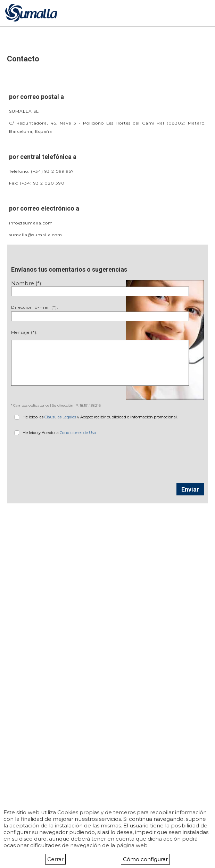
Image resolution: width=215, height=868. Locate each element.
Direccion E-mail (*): (35, 307)
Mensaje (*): (24, 332)
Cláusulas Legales (60, 417)
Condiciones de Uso (78, 433)
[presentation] (108, 456)
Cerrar (55, 859)
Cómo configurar (145, 859)
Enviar (190, 489)
